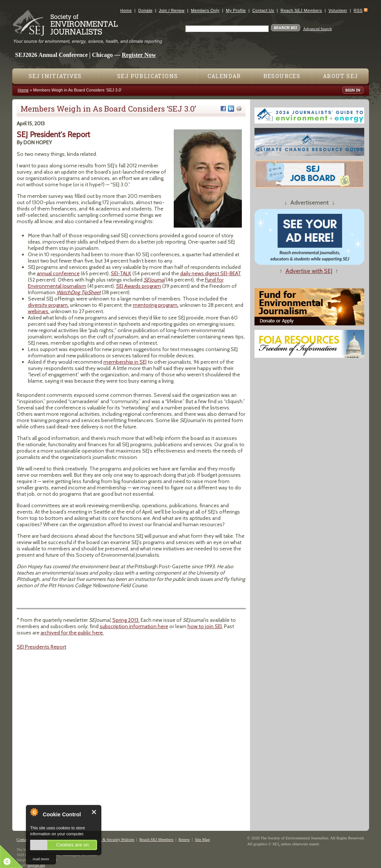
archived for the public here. (72, 633)
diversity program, (48, 305)
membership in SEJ (125, 362)
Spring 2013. (126, 620)
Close (94, 812)
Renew (184, 839)
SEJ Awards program (139, 286)
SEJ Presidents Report (41, 647)
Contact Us (263, 10)
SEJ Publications (148, 76)
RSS (358, 10)
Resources (282, 76)
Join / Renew (172, 10)
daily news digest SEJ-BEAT (211, 273)
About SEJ (341, 76)
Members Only (205, 10)
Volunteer (338, 10)
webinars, (39, 311)
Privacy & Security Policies (112, 839)
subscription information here (134, 626)
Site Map (202, 839)
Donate (145, 10)
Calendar (224, 76)
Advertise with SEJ (309, 271)
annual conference (58, 273)
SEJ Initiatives (55, 76)
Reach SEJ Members (301, 10)
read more (41, 859)
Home (126, 10)
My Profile (236, 10)
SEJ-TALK (121, 273)
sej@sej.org (36, 865)
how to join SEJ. (205, 626)
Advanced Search (317, 29)
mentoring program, (156, 305)
